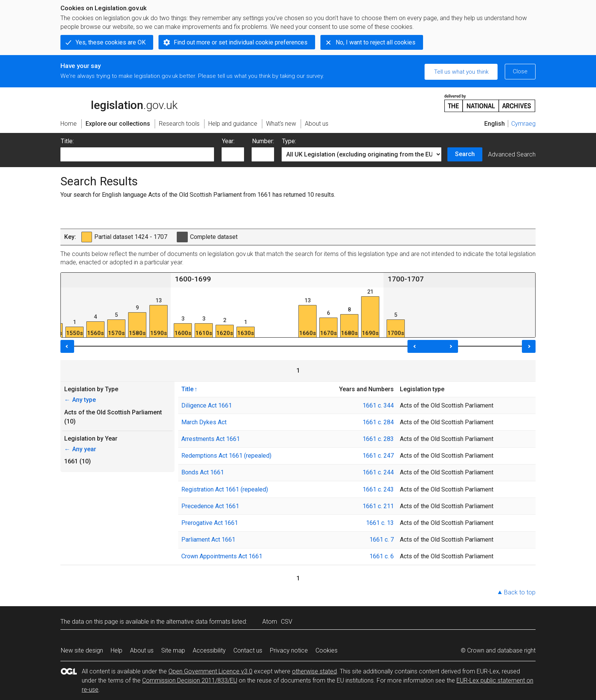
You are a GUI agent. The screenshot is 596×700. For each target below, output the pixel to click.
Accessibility (209, 650)
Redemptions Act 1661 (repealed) (226, 456)
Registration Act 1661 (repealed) (225, 489)
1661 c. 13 (380, 523)
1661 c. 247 (378, 456)
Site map (173, 650)
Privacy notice (289, 650)
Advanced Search (512, 154)
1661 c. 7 (382, 540)
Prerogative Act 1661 (210, 523)
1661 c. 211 (378, 506)
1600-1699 (193, 279)
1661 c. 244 (378, 472)
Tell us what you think (461, 72)
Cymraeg (523, 124)
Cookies (327, 650)
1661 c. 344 (378, 405)
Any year (80, 449)
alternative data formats (198, 622)
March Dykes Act (204, 422)
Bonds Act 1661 (203, 472)
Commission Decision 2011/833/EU (190, 680)
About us (142, 650)
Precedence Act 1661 (210, 506)
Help (117, 650)
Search (465, 154)
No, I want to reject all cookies (376, 42)
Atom (270, 622)
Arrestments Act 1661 (211, 439)
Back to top (520, 592)
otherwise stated (314, 671)
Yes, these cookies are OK (111, 42)
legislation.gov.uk (119, 103)
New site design (82, 650)
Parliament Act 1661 (208, 540)
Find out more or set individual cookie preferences (241, 42)
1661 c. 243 (378, 489)
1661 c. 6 (382, 556)
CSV (287, 622)
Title (187, 389)
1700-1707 (406, 279)
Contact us (248, 650)
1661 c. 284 (378, 422)
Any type (80, 400)
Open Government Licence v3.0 (210, 671)
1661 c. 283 (378, 439)
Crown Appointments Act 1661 (222, 556)
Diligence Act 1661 (207, 405)
